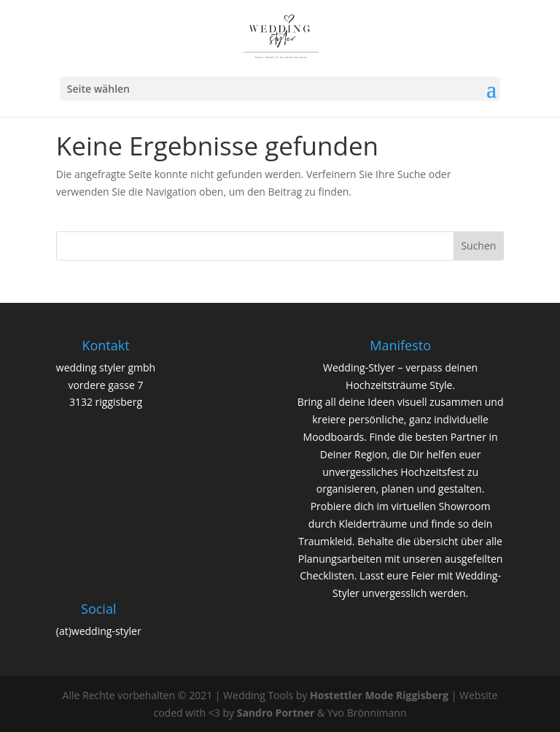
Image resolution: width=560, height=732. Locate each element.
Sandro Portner (276, 713)
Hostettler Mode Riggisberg (379, 695)
